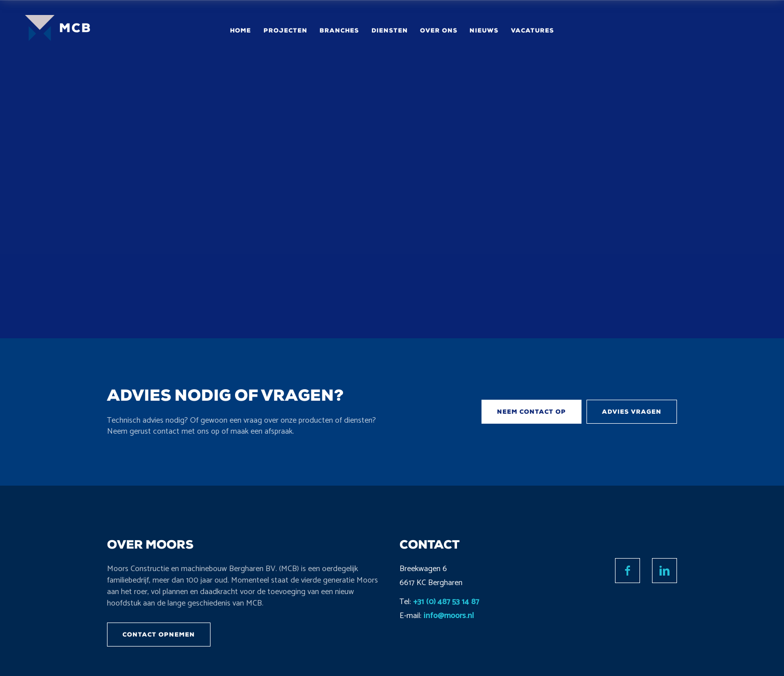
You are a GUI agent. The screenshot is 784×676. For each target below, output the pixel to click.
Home (240, 30)
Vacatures (532, 30)
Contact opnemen (159, 635)
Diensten (390, 30)
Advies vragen (632, 412)
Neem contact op (531, 412)
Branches (339, 30)
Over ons (439, 30)
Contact (719, 30)
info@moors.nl (449, 616)
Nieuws (484, 30)
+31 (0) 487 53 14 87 (446, 602)
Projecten (285, 30)
